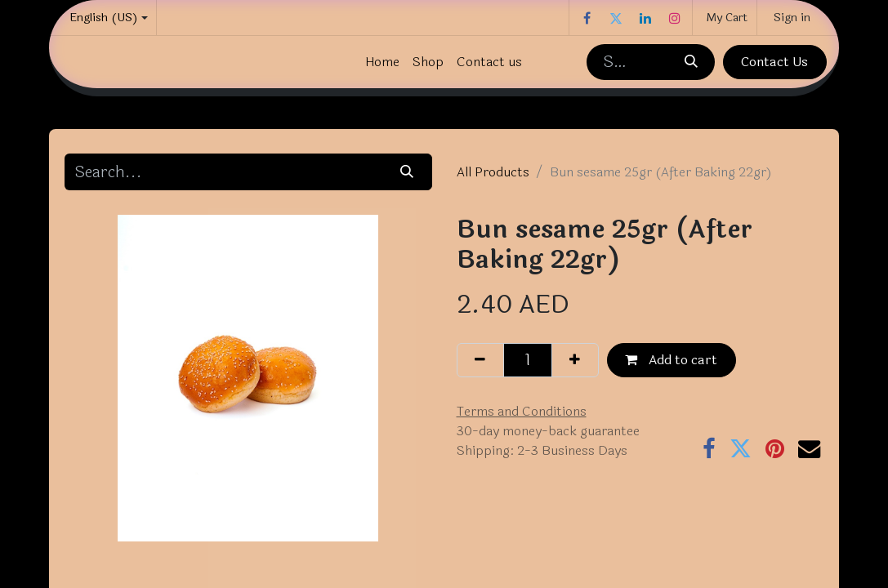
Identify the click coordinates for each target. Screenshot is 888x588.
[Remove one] (480, 360)
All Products (493, 172)
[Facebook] (587, 18)
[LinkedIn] (645, 18)
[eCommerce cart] (725, 18)
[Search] (690, 62)
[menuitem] (382, 62)
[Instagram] (675, 18)
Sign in (792, 18)
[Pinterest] (775, 449)
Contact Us (774, 62)
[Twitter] (616, 18)
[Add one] (575, 360)
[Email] (809, 449)
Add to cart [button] (671, 360)
